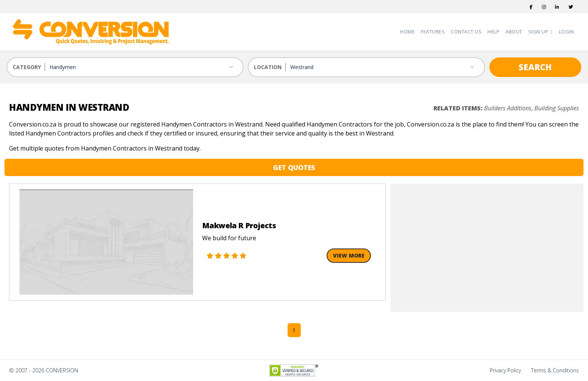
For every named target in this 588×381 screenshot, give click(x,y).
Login (566, 32)
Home (407, 32)
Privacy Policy (505, 370)
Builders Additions (508, 108)
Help (493, 32)
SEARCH (535, 67)
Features (433, 32)
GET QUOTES (294, 167)
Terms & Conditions (555, 370)
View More (349, 255)
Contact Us (466, 32)
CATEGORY (27, 67)
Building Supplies (557, 108)
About (514, 32)
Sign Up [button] (539, 32)
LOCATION (268, 67)
